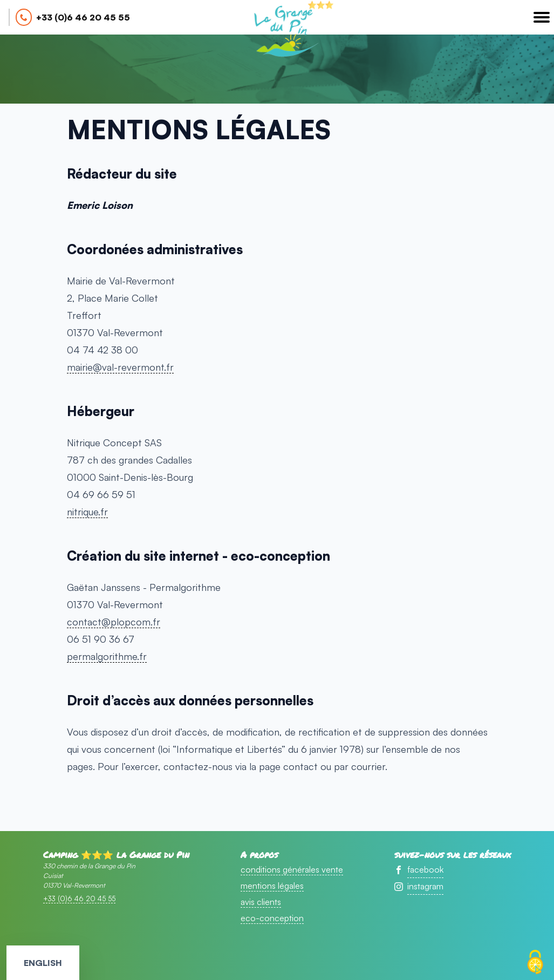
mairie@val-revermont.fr (120, 367)
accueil (285, 30)
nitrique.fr (87, 512)
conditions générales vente (292, 869)
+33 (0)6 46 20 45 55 (83, 17)
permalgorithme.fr (107, 656)
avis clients (261, 902)
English (43, 963)
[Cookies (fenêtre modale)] (535, 962)
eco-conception (272, 918)
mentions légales (272, 886)
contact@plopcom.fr (114, 622)
